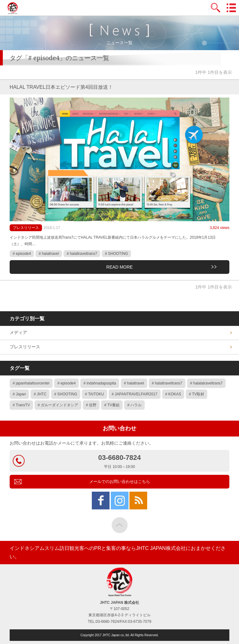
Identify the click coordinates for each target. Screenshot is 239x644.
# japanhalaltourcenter (31, 383)
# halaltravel (49, 254)
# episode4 (22, 254)
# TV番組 (112, 405)
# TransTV (21, 405)
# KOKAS (173, 394)
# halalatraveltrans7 (206, 383)
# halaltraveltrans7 (82, 254)
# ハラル (134, 405)
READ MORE (120, 267)
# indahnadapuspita (100, 383)
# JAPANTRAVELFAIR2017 (135, 394)
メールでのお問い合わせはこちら (120, 482)
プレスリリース (26, 228)
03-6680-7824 (120, 462)
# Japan (19, 394)
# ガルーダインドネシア (58, 405)
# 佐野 (91, 405)
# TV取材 (197, 394)
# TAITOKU (94, 394)
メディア (18, 332)
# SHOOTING (116, 254)
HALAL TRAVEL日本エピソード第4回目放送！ (61, 87)
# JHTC (40, 394)
